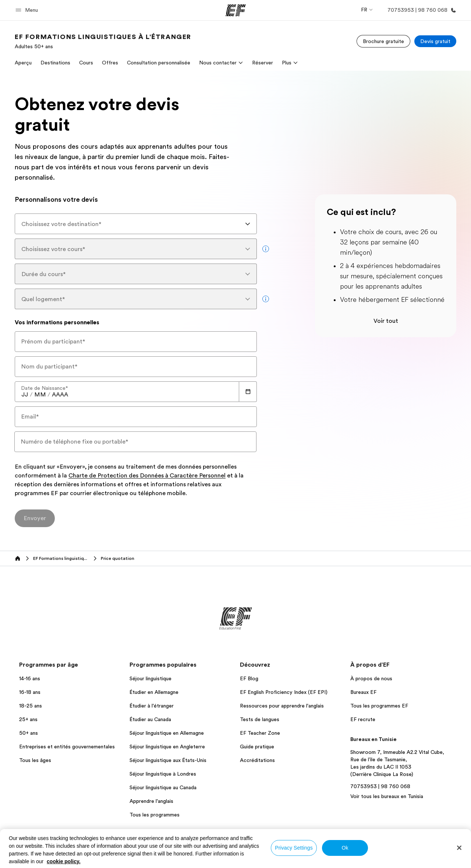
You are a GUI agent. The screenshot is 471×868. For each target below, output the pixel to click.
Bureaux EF (363, 692)
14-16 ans (30, 678)
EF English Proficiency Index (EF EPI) (284, 692)
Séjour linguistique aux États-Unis (168, 760)
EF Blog (249, 678)
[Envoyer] (35, 518)
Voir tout (386, 321)
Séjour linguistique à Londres (163, 774)
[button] (28, 10)
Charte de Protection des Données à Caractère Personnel (147, 476)
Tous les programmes (155, 815)
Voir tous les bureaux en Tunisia (387, 796)
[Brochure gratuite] (383, 41)
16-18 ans (30, 692)
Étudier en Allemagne (154, 692)
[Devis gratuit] (435, 41)
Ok (345, 848)
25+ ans (28, 719)
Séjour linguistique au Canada (163, 787)
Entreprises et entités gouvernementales (67, 747)
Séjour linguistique (150, 678)
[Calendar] (248, 392)
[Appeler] (420, 10)
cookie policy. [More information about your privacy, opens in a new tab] (64, 861)
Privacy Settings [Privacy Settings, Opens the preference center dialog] (294, 848)
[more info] (266, 249)
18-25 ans (31, 706)
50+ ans (29, 733)
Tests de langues (260, 719)
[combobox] (136, 224)
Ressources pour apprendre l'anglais (282, 706)
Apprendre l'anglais (151, 801)
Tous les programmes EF (379, 706)
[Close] (459, 848)
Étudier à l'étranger (152, 706)
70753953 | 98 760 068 (380, 786)
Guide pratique (257, 747)
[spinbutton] (25, 395)
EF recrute (363, 719)
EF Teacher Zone (260, 733)
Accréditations (257, 760)
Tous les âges (35, 760)
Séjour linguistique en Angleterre (167, 747)
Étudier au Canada (150, 719)
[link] (103, 41)
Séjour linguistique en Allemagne (167, 733)
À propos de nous (371, 678)
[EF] (236, 10)
